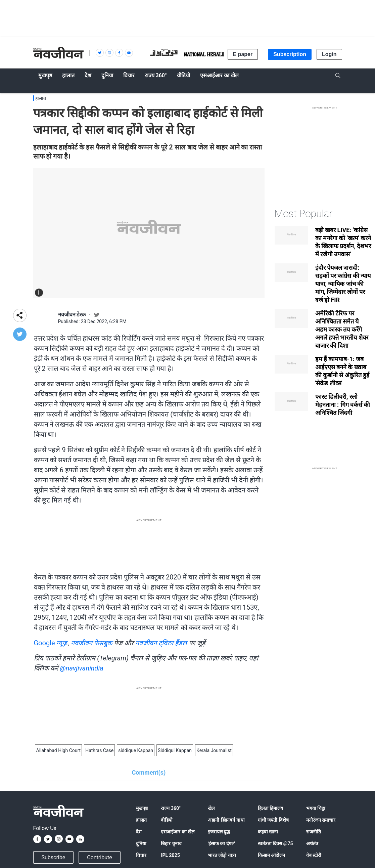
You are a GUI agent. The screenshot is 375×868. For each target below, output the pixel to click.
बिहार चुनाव (171, 843)
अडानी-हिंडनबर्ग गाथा (226, 820)
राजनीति (314, 832)
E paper (243, 54)
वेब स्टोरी (314, 855)
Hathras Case (99, 750)
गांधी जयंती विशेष (273, 820)
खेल (211, 808)
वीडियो (167, 820)
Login (329, 54)
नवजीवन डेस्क (72, 315)
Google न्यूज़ (51, 643)
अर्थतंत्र (312, 843)
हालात (41, 98)
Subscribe (54, 857)
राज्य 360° (171, 808)
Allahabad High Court (59, 750)
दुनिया (141, 843)
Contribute (99, 857)
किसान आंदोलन (271, 855)
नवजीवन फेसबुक (92, 643)
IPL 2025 (170, 855)
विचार (141, 855)
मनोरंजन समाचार (321, 820)
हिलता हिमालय (270, 808)
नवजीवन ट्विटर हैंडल (161, 643)
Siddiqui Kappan (175, 750)
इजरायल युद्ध (219, 832)
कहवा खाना (268, 832)
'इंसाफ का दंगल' (221, 843)
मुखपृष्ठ (142, 808)
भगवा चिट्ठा (316, 808)
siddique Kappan (136, 750)
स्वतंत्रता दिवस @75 (275, 843)
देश (139, 832)
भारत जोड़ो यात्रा (222, 855)
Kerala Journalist (214, 750)
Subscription (290, 54)
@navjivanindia (81, 668)
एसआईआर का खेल (178, 832)
